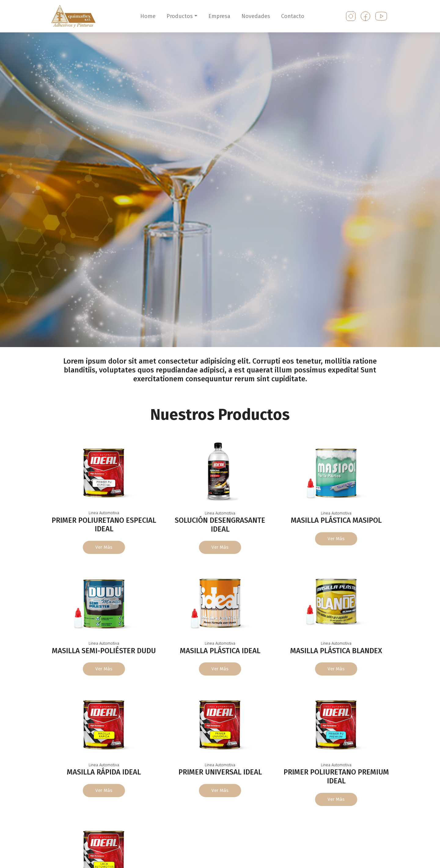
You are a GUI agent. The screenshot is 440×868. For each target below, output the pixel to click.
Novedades (256, 16)
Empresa (219, 16)
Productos (180, 16)
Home (148, 16)
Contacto (293, 16)
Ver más (104, 547)
